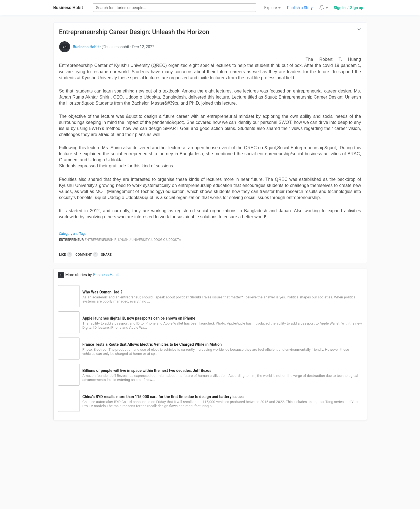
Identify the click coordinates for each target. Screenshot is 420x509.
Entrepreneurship (101, 240)
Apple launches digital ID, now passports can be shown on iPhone (139, 318)
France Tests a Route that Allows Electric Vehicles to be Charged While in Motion (152, 344)
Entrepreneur (72, 240)
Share (106, 255)
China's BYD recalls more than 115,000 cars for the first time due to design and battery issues (163, 397)
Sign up (357, 8)
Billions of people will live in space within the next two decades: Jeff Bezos (147, 371)
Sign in (340, 8)
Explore (273, 8)
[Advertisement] (210, 468)
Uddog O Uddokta (166, 240)
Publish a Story (300, 8)
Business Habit (68, 8)
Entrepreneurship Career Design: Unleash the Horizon (134, 32)
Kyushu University (134, 240)
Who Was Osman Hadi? (102, 292)
